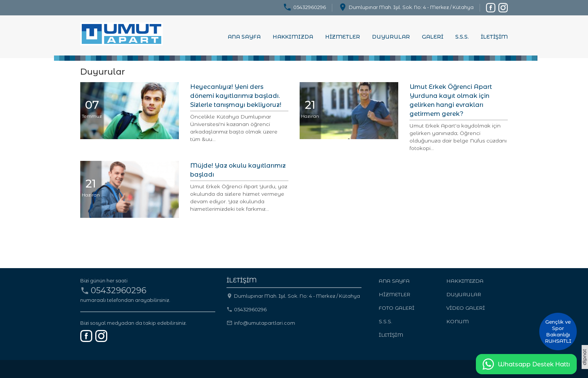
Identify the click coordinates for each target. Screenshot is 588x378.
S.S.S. (462, 37)
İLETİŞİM (494, 37)
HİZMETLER (343, 37)
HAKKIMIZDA (293, 37)
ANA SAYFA (244, 37)
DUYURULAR (391, 37)
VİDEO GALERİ (466, 308)
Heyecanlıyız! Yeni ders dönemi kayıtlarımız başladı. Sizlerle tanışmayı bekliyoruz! (236, 96)
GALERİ (433, 37)
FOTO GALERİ (397, 308)
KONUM (457, 321)
